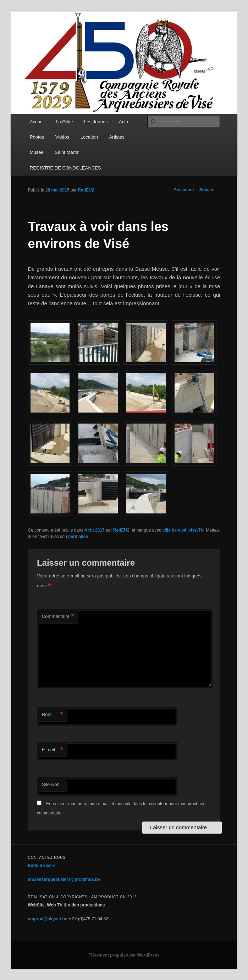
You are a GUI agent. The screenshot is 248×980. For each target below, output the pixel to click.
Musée (37, 152)
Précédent (181, 190)
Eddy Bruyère (42, 866)
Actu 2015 (95, 530)
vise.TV (196, 530)
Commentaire (58, 617)
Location (89, 137)
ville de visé (174, 530)
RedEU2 (86, 190)
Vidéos (62, 137)
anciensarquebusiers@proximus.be (64, 879)
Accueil (37, 122)
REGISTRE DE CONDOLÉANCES (65, 168)
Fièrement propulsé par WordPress (124, 955)
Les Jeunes (96, 122)
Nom (53, 715)
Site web (51, 784)
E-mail (53, 750)
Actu (123, 122)
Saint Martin (67, 152)
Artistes (117, 137)
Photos (37, 137)
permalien (78, 537)
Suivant (210, 190)
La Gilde (64, 122)
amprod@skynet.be (48, 919)
